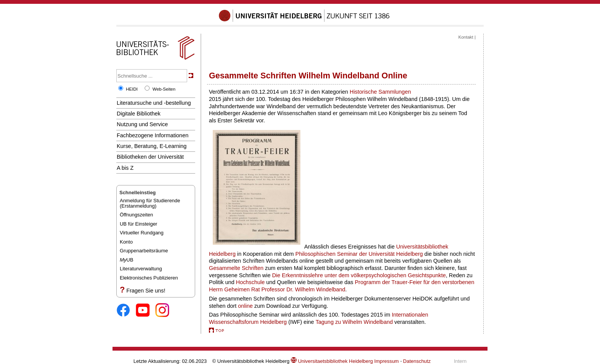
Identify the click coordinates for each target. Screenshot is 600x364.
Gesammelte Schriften (236, 268)
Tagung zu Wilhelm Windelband (354, 322)
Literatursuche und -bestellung (154, 103)
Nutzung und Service (142, 124)
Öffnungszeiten (136, 215)
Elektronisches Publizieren (149, 278)
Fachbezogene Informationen (152, 135)
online (245, 306)
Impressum (386, 361)
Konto (126, 242)
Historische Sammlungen (380, 92)
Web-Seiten (164, 89)
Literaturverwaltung (141, 269)
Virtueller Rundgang (142, 233)
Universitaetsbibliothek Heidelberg (332, 361)
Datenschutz (417, 361)
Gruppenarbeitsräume (144, 251)
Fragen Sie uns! (146, 291)
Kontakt (466, 37)
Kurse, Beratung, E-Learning (152, 146)
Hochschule (250, 282)
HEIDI (132, 89)
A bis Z (125, 168)
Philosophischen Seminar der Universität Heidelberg (359, 254)
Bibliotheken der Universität (150, 157)
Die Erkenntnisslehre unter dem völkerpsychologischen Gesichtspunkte (359, 275)
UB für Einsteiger (139, 224)
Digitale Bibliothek (139, 114)
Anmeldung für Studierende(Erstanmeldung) (150, 203)
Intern (460, 361)
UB (126, 260)
